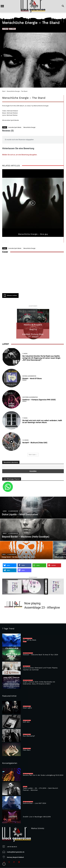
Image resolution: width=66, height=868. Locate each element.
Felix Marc (27, 750)
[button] (10, 565)
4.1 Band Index (27, 706)
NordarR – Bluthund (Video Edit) (35, 443)
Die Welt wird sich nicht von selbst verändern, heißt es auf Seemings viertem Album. (42, 421)
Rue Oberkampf (29, 736)
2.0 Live (25, 787)
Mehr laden (33, 455)
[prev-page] (4, 241)
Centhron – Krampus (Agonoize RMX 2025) (39, 400)
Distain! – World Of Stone (32, 379)
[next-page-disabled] (7, 241)
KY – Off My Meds (29, 640)
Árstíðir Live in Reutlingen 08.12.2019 (37, 817)
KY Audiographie (28, 638)
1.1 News (25, 354)
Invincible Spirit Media (15, 127)
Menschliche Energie (29, 127)
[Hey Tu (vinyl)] (33, 324)
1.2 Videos (12, 29)
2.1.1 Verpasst (27, 666)
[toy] (33, 587)
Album (5, 511)
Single (24, 380)
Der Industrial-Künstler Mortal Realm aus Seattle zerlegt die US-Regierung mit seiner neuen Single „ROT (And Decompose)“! (41, 358)
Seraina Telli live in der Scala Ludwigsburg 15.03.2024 (43, 775)
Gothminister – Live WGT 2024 (34, 803)
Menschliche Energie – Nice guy (33, 234)
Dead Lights (27, 708)
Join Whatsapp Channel (12, 479)
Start (4, 91)
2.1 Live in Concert (28, 653)
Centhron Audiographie (30, 397)
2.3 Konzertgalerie (28, 774)
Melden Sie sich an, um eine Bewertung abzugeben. (20, 155)
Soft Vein (26, 722)
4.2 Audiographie (13, 511)
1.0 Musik (5, 29)
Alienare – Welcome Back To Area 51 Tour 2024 (40, 655)
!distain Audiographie (29, 376)
